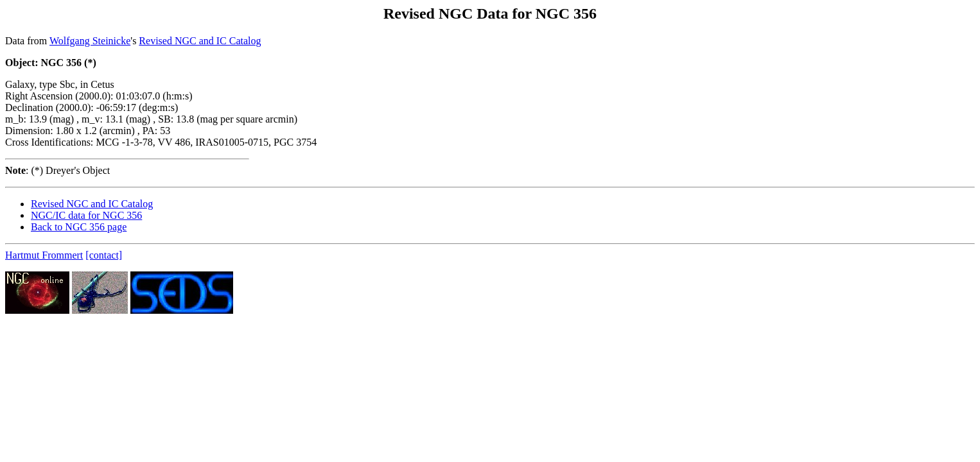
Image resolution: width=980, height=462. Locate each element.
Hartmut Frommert (44, 255)
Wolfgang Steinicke (90, 41)
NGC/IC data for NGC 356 (86, 215)
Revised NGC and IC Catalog (200, 41)
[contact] (104, 255)
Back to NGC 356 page (79, 227)
